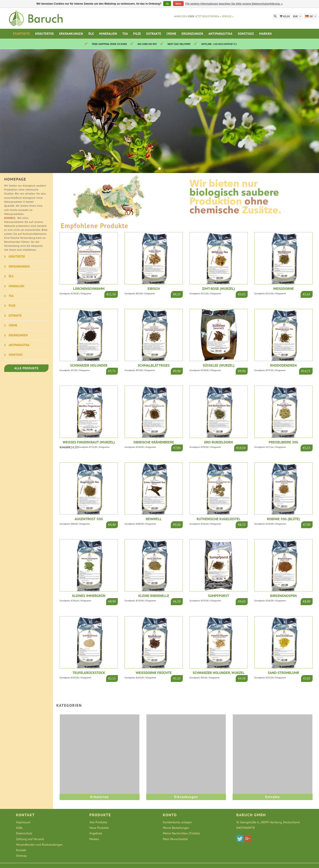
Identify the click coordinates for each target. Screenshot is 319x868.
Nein (178, 4)
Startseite (21, 34)
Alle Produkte (26, 368)
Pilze (137, 34)
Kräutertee (45, 34)
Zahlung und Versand (30, 839)
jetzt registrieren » (208, 16)
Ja (167, 4)
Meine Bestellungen (176, 828)
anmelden (180, 16)
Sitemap (21, 856)
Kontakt (21, 850)
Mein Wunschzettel (175, 839)
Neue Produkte (99, 828)
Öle (91, 34)
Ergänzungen (193, 34)
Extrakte (154, 34)
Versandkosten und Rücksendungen (39, 845)
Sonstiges (246, 34)
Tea (125, 34)
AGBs (19, 828)
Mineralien (108, 34)
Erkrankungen (71, 34)
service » (228, 16)
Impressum (23, 822)
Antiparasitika (220, 34)
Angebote (96, 833)
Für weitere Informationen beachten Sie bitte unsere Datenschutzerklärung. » (234, 4)
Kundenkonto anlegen (177, 822)
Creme (171, 34)
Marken (265, 34)
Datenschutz (24, 833)
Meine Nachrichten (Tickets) (181, 833)
